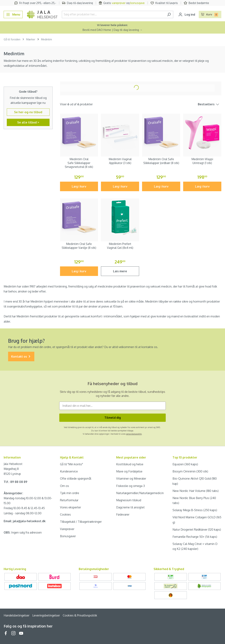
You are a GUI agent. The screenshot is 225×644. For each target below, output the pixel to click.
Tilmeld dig (113, 418)
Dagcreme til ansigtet (130, 507)
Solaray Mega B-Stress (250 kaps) (195, 510)
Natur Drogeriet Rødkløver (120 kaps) (197, 530)
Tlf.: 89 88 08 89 (16, 482)
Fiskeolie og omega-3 (130, 486)
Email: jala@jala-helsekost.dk (25, 521)
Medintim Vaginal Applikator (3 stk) (120, 161)
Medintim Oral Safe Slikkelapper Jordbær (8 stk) (161, 161)
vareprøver (119, 3)
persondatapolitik (134, 434)
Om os (65, 486)
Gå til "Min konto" (71, 464)
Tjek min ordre (70, 493)
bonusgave (137, 3)
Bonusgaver (68, 536)
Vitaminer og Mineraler (131, 479)
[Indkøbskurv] (210, 14)
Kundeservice (69, 471)
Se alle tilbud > (28, 122)
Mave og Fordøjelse (129, 471)
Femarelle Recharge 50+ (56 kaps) (195, 537)
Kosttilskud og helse (130, 464)
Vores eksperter (70, 507)
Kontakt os (21, 357)
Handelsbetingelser (17, 615)
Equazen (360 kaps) (185, 464)
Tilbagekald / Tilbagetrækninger (81, 522)
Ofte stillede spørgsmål (76, 479)
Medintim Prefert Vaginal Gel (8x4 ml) (120, 246)
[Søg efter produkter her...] (113, 14)
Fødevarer (123, 514)
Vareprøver (67, 529)
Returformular (69, 500)
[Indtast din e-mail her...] (112, 406)
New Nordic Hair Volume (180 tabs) (196, 491)
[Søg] (169, 14)
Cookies (65, 514)
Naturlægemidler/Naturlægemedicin (140, 493)
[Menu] (13, 14)
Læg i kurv (79, 186)
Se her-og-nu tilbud (28, 112)
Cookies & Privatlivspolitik (80, 615)
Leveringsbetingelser (46, 615)
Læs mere (120, 271)
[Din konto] (187, 14)
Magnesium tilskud (129, 500)
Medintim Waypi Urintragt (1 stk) (202, 161)
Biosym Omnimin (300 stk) (190, 471)
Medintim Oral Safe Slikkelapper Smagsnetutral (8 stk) (79, 163)
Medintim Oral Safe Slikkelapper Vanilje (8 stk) (79, 246)
